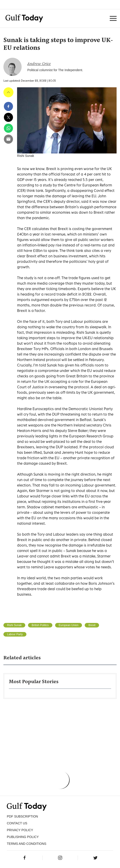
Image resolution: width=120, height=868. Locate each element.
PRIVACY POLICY (20, 830)
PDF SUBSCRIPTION (22, 816)
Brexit (92, 625)
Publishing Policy (23, 837)
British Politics (40, 625)
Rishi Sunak (14, 625)
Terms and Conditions (27, 844)
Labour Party (15, 634)
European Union (69, 625)
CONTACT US (17, 823)
